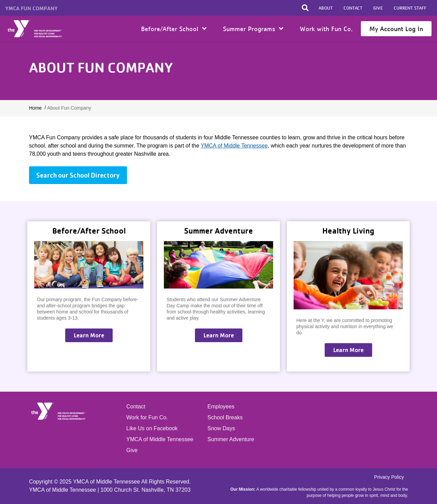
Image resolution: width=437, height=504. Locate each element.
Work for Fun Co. (147, 417)
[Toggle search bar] (305, 8)
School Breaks (225, 417)
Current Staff (410, 8)
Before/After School (174, 29)
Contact (353, 8)
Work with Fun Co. (326, 29)
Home (35, 29)
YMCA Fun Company (31, 8)
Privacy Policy (389, 477)
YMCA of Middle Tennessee (234, 146)
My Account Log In (396, 29)
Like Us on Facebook (152, 428)
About (326, 8)
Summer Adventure (231, 439)
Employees (221, 407)
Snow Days (221, 428)
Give (378, 8)
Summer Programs (253, 29)
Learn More (89, 335)
